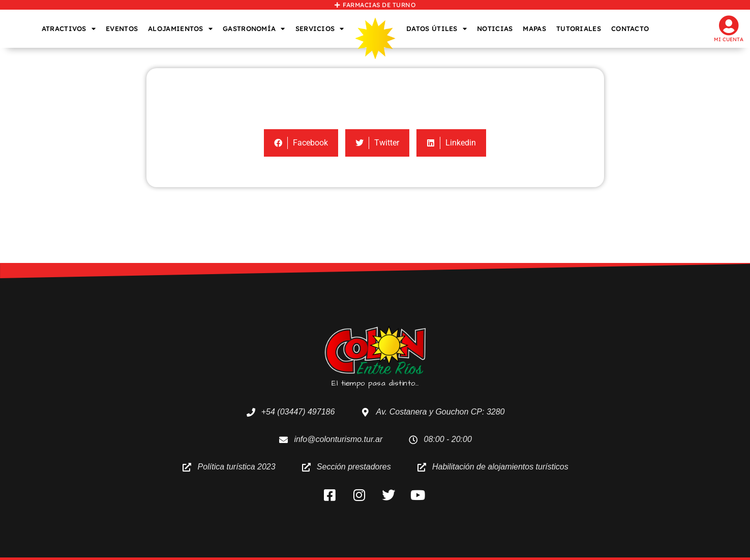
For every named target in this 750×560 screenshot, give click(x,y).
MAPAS (534, 28)
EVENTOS (122, 28)
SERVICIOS (320, 29)
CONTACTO (630, 28)
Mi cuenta (729, 39)
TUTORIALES (579, 28)
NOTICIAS (495, 28)
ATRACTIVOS (69, 29)
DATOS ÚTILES (437, 29)
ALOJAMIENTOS (180, 29)
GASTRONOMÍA (254, 29)
